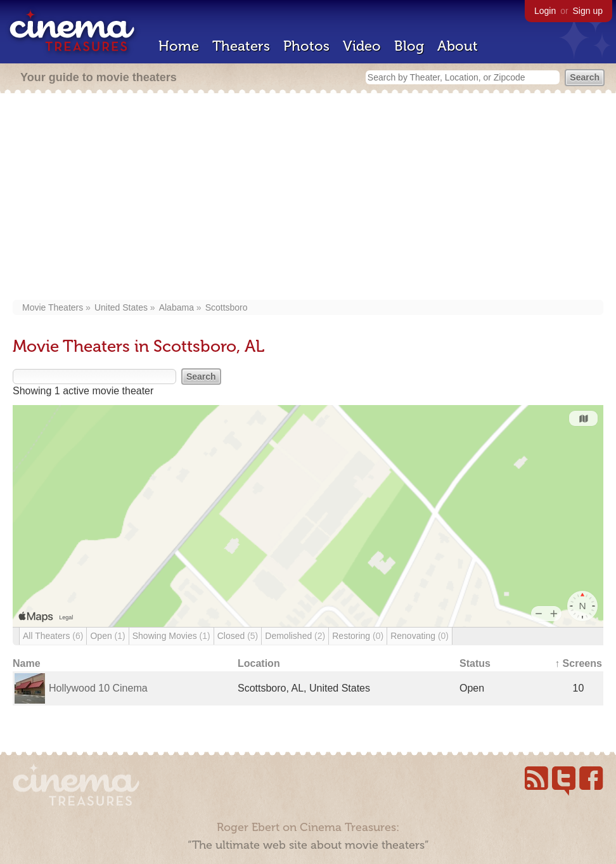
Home (179, 46)
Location (259, 663)
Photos (306, 46)
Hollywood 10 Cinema (98, 688)
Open (107, 636)
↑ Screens (578, 663)
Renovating (420, 636)
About (458, 46)
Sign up (588, 11)
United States (121, 307)
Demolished (295, 636)
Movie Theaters (53, 307)
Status (475, 663)
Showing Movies (171, 636)
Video (362, 46)
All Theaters (53, 636)
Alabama (176, 307)
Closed (238, 636)
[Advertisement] (308, 198)
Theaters (241, 46)
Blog (409, 46)
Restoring (358, 636)
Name (27, 663)
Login (545, 11)
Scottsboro (227, 307)
